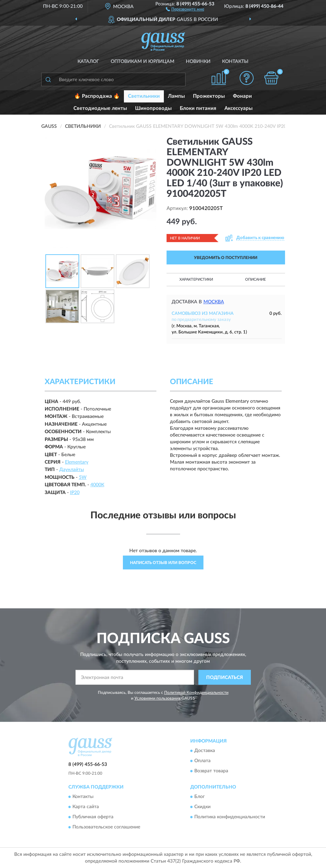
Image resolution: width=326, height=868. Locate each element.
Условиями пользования (157, 698)
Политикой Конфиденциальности (196, 693)
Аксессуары (238, 108)
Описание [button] (255, 279)
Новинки (198, 62)
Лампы (176, 96)
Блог (200, 797)
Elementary (77, 462)
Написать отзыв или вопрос (163, 563)
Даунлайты (72, 470)
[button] (185, 9)
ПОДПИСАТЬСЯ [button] (225, 678)
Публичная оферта (93, 817)
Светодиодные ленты (100, 108)
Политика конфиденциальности (230, 817)
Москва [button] (214, 302)
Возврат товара (211, 771)
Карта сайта (86, 807)
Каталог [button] (88, 62)
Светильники (144, 96)
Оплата (202, 761)
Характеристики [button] (196, 279)
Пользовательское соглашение (106, 827)
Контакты (235, 62)
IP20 (75, 493)
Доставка (205, 751)
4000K (97, 485)
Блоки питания (198, 108)
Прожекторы (209, 96)
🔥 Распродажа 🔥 (97, 96)
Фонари (242, 96)
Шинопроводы (153, 108)
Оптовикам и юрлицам (143, 62)
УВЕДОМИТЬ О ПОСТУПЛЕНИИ (226, 258)
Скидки (202, 807)
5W (83, 477)
